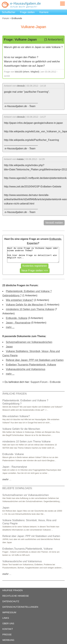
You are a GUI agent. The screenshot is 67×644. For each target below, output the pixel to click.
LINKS (6, 618)
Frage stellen (27, 12)
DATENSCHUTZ (11, 601)
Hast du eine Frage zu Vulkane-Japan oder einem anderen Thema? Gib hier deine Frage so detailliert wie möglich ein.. (33, 255)
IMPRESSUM (9, 612)
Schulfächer (9, 12)
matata (20, 159)
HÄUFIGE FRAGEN (13, 590)
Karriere (44, 12)
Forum (6, 18)
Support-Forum (39, 382)
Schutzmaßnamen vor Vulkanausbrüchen (29, 342)
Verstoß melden (54, 223)
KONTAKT (8, 629)
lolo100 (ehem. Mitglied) (27, 72)
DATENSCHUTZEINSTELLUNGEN (20, 607)
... (7, 479)
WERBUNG (8, 640)
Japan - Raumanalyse (18, 323)
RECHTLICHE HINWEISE (16, 596)
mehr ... (10, 327)
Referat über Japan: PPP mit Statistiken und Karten (35, 360)
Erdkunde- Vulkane (17, 318)
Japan (9, 347)
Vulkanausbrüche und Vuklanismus (26, 369)
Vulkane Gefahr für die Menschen (25, 305)
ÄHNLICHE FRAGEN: (15, 394)
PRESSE (7, 635)
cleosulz (21, 86)
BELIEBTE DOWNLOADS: (17, 488)
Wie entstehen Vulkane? (20, 300)
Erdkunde (55, 382)
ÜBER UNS (8, 623)
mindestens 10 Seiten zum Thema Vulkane (30, 309)
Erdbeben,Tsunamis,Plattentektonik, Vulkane (31, 365)
